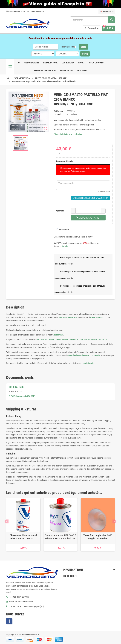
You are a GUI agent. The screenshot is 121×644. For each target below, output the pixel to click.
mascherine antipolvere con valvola (84, 355)
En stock (58, 114)
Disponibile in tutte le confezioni (68, 134)
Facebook (9, 621)
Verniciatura (50, 63)
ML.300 (55, 340)
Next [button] (114, 521)
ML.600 (77, 340)
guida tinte (58, 335)
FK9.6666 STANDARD (68, 317)
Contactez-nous (36, 11)
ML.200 (48, 340)
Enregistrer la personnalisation (91, 198)
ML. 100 (41, 340)
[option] (23, 525)
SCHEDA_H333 (16, 387)
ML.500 (69, 340)
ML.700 (84, 340)
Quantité (60, 211)
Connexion (92, 28)
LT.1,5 (102, 340)
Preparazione (31, 63)
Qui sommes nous (16, 11)
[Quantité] (88, 211)
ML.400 (62, 340)
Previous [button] (7, 521)
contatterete (88, 363)
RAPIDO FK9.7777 (98, 317)
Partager (63, 229)
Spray (81, 63)
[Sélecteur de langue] (107, 12)
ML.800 (91, 340)
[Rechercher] (92, 20)
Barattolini (66, 71)
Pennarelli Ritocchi (45, 71)
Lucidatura (68, 63)
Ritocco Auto (96, 63)
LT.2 (107, 340)
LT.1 (97, 340)
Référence (59, 111)
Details (65, 246)
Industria (82, 71)
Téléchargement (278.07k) (22, 396)
